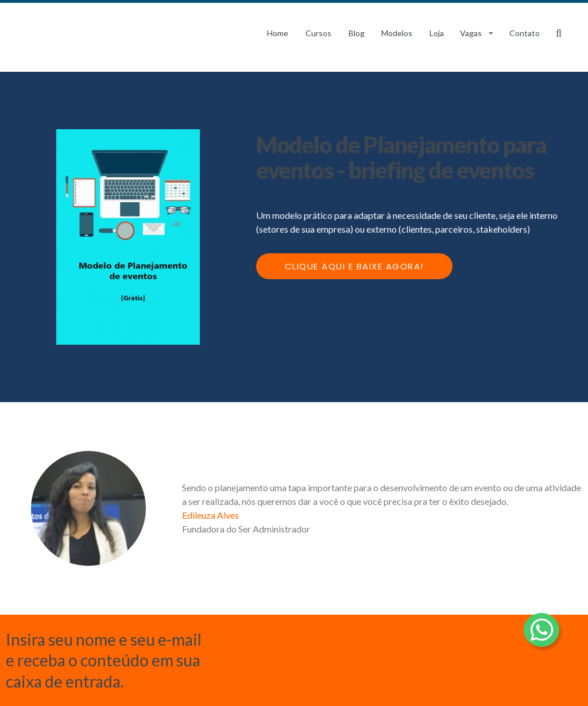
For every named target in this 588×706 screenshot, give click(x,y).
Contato (525, 33)
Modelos (397, 33)
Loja (437, 33)
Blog (357, 33)
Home (278, 33)
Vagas (471, 33)
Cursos (318, 33)
